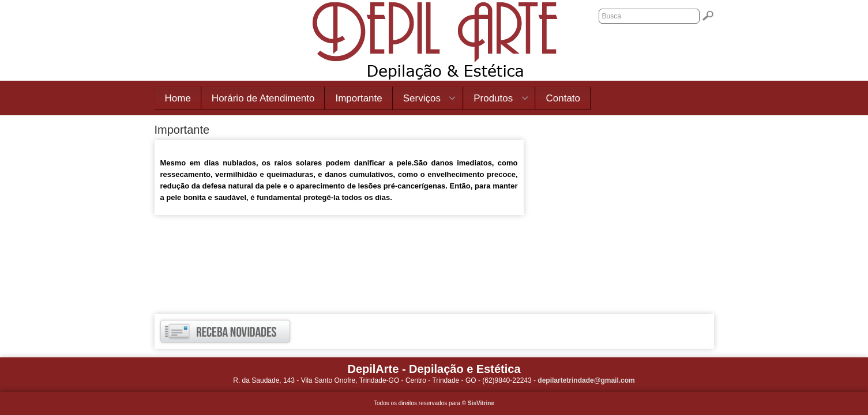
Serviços (424, 99)
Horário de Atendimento (263, 98)
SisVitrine (481, 403)
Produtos (495, 99)
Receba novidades (225, 331)
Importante (358, 98)
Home (178, 98)
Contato (563, 98)
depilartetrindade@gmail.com (586, 380)
